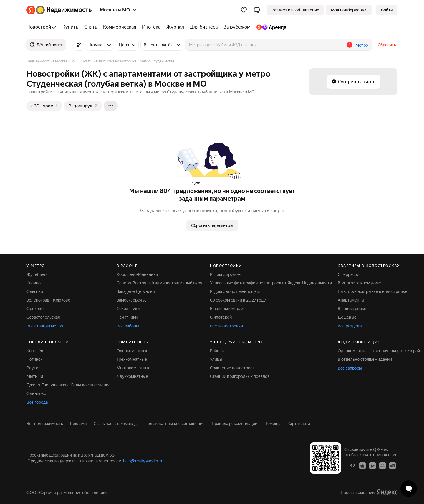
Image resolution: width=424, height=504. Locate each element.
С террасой (348, 274)
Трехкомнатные (132, 359)
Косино (34, 283)
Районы (217, 351)
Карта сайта (299, 424)
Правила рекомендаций (235, 424)
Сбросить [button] (387, 45)
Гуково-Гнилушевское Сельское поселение (69, 385)
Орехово (35, 309)
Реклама (78, 424)
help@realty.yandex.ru (143, 461)
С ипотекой (221, 317)
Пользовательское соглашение (175, 424)
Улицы (216, 359)
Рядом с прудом (225, 274)
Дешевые (347, 317)
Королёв (35, 351)
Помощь (272, 424)
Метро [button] (362, 45)
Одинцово (36, 393)
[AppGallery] (382, 465)
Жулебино (37, 274)
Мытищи (35, 376)
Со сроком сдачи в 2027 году (238, 300)
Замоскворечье (132, 300)
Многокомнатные (134, 368)
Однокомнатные (132, 351)
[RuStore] (392, 465)
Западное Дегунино (136, 291)
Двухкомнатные (132, 376)
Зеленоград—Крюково (48, 300)
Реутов (34, 368)
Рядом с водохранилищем (235, 291)
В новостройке (352, 309)
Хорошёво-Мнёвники (137, 274)
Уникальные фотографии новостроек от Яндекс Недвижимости (271, 283)
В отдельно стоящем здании (365, 359)
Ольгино (35, 291)
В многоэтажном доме (359, 283)
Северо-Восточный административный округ (160, 283)
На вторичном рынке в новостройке (372, 291)
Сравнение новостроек (232, 368)
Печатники (127, 317)
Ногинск (34, 359)
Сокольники (128, 309)
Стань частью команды (116, 424)
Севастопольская (43, 317)
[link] (387, 10)
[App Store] (362, 465)
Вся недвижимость (45, 424)
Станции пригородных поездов (240, 376)
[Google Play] (372, 465)
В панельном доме (228, 309)
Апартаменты (351, 300)
